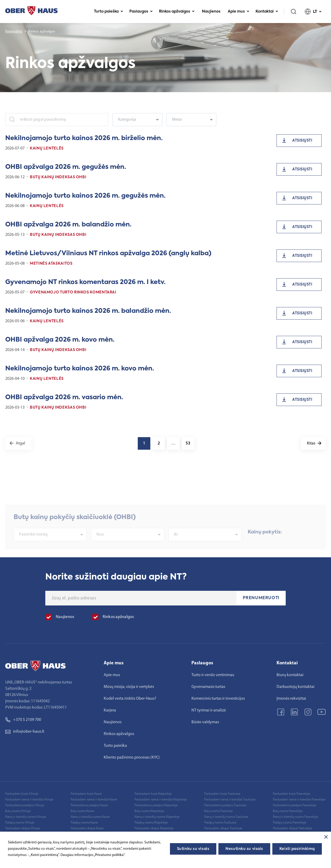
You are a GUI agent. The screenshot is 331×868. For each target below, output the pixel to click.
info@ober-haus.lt (25, 732)
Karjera (110, 710)
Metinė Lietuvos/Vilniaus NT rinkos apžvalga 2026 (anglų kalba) (108, 253)
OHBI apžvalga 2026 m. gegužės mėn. (66, 167)
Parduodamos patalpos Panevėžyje (295, 805)
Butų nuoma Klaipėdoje (149, 811)
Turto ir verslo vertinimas (213, 675)
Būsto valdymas (205, 722)
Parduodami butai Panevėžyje (292, 794)
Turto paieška (109, 12)
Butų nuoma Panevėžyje (288, 811)
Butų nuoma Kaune (82, 811)
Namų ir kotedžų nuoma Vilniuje (26, 817)
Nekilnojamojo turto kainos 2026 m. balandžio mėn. (88, 311)
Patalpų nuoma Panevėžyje (290, 823)
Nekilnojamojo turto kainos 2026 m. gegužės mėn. (85, 196)
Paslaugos (141, 12)
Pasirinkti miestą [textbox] (33, 544)
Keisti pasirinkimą (297, 849)
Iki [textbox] (176, 544)
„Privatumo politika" (109, 855)
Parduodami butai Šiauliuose (222, 794)
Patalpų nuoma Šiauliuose (220, 823)
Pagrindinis (14, 32)
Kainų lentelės (47, 148)
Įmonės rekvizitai (291, 699)
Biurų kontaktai (290, 675)
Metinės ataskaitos (51, 264)
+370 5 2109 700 (23, 720)
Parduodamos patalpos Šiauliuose (225, 805)
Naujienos (211, 12)
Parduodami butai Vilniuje (22, 794)
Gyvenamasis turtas (208, 687)
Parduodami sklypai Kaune (87, 828)
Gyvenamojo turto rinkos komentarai (73, 292)
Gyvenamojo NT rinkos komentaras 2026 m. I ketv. (85, 282)
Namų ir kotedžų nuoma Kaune (90, 817)
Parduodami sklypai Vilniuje (23, 828)
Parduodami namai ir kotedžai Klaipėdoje (161, 800)
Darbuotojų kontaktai (296, 687)
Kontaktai (267, 12)
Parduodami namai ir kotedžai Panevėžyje (299, 800)
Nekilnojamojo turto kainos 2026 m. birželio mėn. (84, 138)
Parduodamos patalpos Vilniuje (25, 805)
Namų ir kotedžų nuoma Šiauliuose (226, 817)
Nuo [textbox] (100, 544)
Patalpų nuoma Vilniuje (20, 823)
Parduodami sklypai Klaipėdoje (154, 828)
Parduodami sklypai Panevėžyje (293, 828)
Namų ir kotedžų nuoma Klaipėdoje (157, 817)
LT (313, 12)
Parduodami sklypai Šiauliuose (223, 828)
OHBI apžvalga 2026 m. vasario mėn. (64, 397)
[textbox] (135, 120)
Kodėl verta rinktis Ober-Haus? (130, 699)
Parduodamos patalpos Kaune (89, 805)
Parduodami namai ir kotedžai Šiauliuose (230, 800)
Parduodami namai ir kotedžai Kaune (94, 800)
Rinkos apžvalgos (177, 12)
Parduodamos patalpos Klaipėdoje (156, 805)
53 (188, 443)
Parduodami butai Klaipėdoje (153, 794)
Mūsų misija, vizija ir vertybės (129, 687)
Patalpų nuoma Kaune (84, 823)
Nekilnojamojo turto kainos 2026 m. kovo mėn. (80, 369)
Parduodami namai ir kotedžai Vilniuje (29, 800)
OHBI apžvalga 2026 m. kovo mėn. (60, 340)
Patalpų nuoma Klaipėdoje (151, 823)
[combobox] (137, 120)
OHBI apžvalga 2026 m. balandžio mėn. (68, 225)
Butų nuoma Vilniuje (18, 811)
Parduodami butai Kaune (86, 794)
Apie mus (239, 12)
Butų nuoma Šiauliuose (219, 811)
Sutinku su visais (193, 849)
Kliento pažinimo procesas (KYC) (132, 758)
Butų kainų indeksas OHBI (58, 177)
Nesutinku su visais (244, 849)
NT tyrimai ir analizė (209, 710)
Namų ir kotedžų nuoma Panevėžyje (296, 817)
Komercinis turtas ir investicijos (218, 699)
